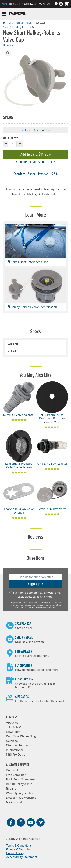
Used (51, 4)
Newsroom (13, 732)
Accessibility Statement (22, 857)
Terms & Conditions (19, 846)
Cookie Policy (15, 853)
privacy (35, 607)
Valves (29, 23)
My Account (14, 802)
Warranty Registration (20, 793)
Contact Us (13, 770)
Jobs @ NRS (14, 727)
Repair (20, 23)
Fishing (27, 4)
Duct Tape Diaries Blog (21, 736)
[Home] (4, 23)
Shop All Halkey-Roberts (19, 27)
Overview (19, 174)
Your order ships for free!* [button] (35, 162)
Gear (11, 23)
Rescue (15, 4)
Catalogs (12, 741)
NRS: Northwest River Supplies (17, 14)
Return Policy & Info (19, 784)
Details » (8, 45)
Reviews (43, 174)
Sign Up (35, 584)
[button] (8, 53)
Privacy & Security (18, 849)
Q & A (55, 174)
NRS (5, 4)
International (14, 750)
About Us (12, 723)
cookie (44, 607)
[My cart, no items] (67, 4)
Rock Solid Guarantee (20, 779)
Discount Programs (18, 745)
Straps (40, 4)
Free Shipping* (16, 775)
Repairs (11, 789)
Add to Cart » (36, 155)
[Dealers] (56, 4)
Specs (31, 174)
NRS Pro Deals (16, 755)
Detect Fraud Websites (21, 798)
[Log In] (61, 4)
